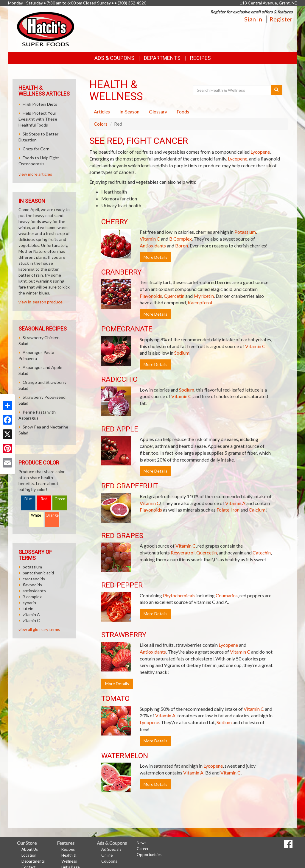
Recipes (200, 58)
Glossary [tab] (158, 112)
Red (44, 499)
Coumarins (227, 595)
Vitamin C (150, 239)
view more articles (35, 174)
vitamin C (31, 620)
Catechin (262, 553)
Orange (52, 515)
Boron (182, 246)
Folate (223, 510)
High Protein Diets (40, 104)
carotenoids (34, 579)
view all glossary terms (39, 629)
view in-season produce (41, 302)
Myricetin (204, 296)
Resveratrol (183, 553)
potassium (32, 567)
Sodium (182, 353)
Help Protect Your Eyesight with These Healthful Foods (38, 119)
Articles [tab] (102, 112)
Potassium (245, 232)
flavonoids (32, 585)
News (141, 843)
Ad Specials (111, 849)
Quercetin (174, 296)
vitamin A (31, 614)
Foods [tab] (183, 112)
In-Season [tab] (129, 112)
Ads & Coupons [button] (114, 58)
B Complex (180, 239)
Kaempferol (200, 302)
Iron (235, 510)
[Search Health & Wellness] (232, 90)
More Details (155, 257)
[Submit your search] (277, 90)
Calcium (257, 510)
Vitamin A (235, 503)
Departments (33, 861)
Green (60, 499)
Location (29, 855)
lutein (28, 608)
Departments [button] (162, 58)
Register (281, 19)
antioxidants (34, 591)
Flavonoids (151, 296)
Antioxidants (153, 246)
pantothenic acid (38, 573)
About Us (30, 849)
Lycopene (260, 152)
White (36, 515)
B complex (32, 597)
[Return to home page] (46, 28)
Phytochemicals (179, 595)
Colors (101, 124)
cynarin (29, 603)
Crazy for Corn (36, 149)
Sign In (253, 19)
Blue (28, 499)
